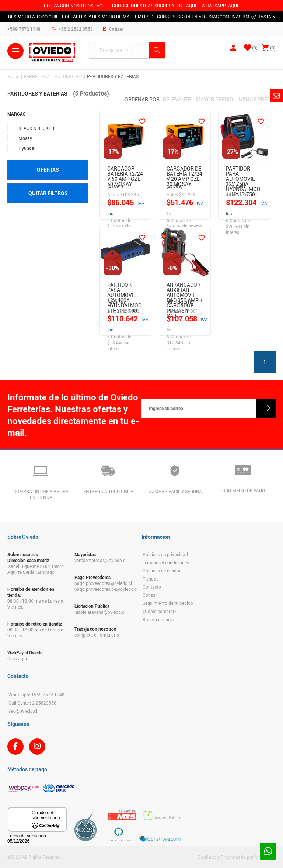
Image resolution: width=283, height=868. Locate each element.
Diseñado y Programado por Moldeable (237, 857)
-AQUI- (102, 6)
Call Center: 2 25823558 (32, 703)
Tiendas (151, 579)
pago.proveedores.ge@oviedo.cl (104, 589)
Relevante (177, 99)
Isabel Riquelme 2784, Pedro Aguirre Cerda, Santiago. (36, 569)
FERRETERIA (37, 76)
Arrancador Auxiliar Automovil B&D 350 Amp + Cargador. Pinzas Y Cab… (185, 289)
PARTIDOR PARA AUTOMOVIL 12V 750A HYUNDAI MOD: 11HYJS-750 (244, 173)
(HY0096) (117, 302)
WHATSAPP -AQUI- (220, 6)
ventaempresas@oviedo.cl (100, 560)
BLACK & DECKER (36, 128)
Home (13, 76)
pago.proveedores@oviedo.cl (103, 583)
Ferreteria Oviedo (52, 52)
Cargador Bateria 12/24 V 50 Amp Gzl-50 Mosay (125, 173)
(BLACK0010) (180, 302)
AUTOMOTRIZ (68, 76)
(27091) (115, 186)
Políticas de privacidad (165, 554)
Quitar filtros (48, 193)
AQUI (191, 6)
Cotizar (150, 595)
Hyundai (27, 148)
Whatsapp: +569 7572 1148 (36, 695)
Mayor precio (215, 99)
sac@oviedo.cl (23, 711)
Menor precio (257, 99)
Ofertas (48, 170)
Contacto (152, 587)
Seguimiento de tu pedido (168, 603)
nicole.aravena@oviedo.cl (100, 612)
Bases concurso (158, 619)
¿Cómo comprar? (160, 611)
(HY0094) (235, 186)
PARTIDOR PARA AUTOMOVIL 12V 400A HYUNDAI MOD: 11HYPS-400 (125, 289)
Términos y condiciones (166, 562)
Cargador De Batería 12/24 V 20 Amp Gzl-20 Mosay (184, 173)
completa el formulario (97, 635)
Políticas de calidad (162, 571)
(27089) (174, 186)
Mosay (25, 138)
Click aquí (17, 658)
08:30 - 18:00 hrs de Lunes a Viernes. (35, 604)
